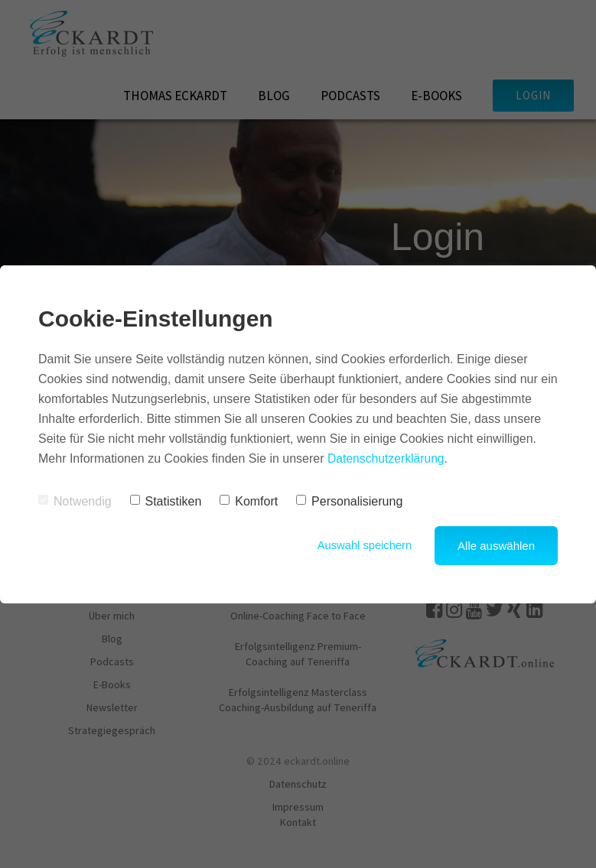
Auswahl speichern (363, 546)
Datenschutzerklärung (387, 458)
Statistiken (166, 501)
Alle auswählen (496, 546)
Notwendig (75, 501)
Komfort (249, 501)
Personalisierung (349, 501)
